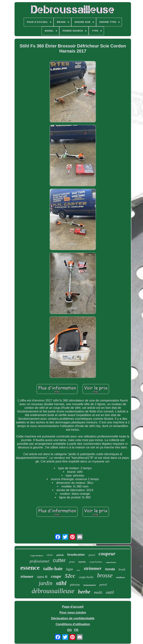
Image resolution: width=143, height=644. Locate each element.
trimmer (27, 576)
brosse (105, 575)
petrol (103, 585)
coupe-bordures (37, 555)
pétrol (92, 555)
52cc (70, 576)
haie (79, 570)
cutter (59, 560)
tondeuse (121, 577)
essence (30, 568)
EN (69, 630)
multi (98, 592)
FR (76, 630)
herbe (84, 592)
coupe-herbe (86, 577)
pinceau (75, 585)
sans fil (42, 577)
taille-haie (53, 569)
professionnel (39, 561)
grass (72, 562)
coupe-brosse (111, 562)
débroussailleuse (53, 591)
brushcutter (76, 554)
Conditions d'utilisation (73, 624)
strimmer (93, 568)
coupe (56, 576)
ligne (70, 569)
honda (110, 569)
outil (110, 592)
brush (122, 569)
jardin (46, 583)
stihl (61, 583)
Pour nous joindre (73, 613)
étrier (50, 555)
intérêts (82, 562)
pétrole (60, 555)
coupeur (107, 554)
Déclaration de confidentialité (73, 618)
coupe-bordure (96, 562)
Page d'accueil (73, 607)
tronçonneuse (90, 585)
